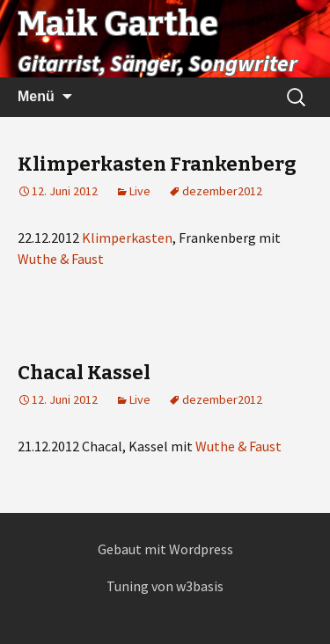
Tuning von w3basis (165, 586)
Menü (36, 96)
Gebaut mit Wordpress (165, 549)
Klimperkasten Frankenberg (157, 164)
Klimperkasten (127, 238)
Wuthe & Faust (61, 259)
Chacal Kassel (84, 373)
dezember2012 (222, 191)
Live (140, 191)
